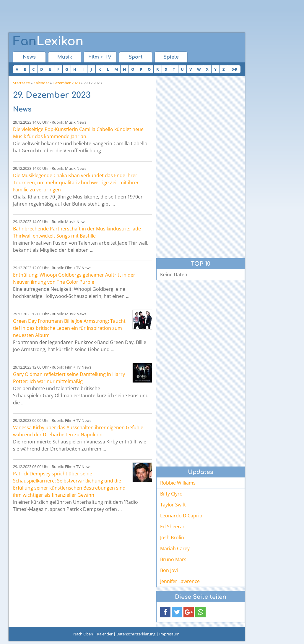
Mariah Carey (175, 548)
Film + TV (100, 57)
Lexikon (48, 41)
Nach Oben (83, 634)
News (29, 57)
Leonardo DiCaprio (181, 516)
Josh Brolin (172, 538)
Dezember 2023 (66, 83)
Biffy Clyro (171, 494)
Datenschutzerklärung (136, 634)
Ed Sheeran (173, 527)
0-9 (234, 69)
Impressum (169, 634)
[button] (165, 612)
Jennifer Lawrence (180, 581)
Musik (65, 57)
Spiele (171, 57)
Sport (135, 57)
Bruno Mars (173, 559)
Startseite (21, 83)
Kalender (41, 83)
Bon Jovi (169, 570)
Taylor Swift (173, 505)
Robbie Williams (178, 483)
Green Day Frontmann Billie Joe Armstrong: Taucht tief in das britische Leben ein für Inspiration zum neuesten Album (69, 328)
